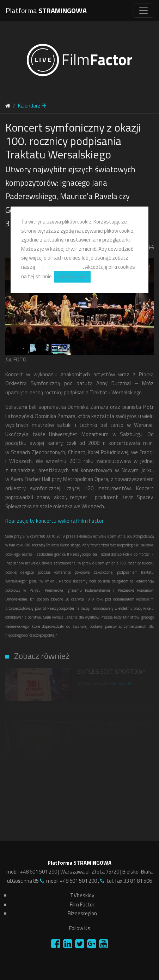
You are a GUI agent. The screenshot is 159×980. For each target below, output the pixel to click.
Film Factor (82, 904)
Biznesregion (82, 913)
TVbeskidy (82, 895)
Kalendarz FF (120, 683)
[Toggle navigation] (143, 11)
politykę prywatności (60, 267)
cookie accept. (72, 277)
